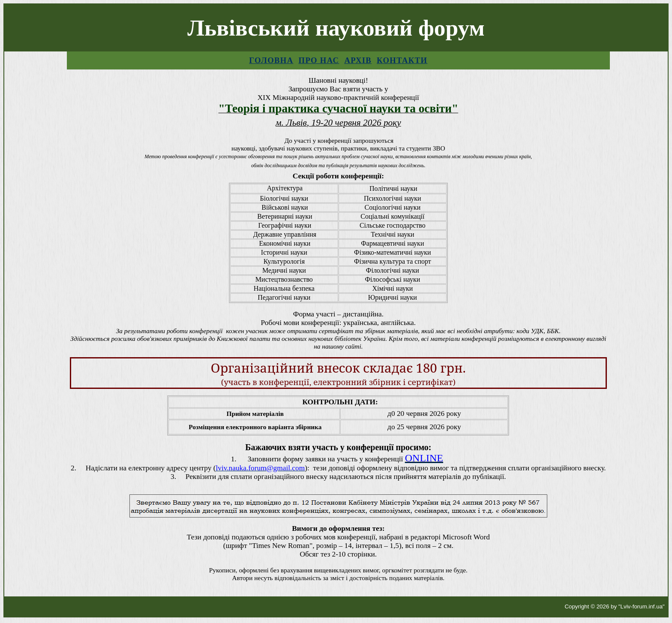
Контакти (402, 60)
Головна (271, 60)
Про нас (319, 60)
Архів (358, 60)
